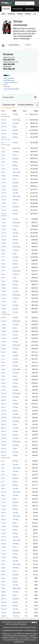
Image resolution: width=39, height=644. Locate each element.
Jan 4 (3, 155)
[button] (36, 3)
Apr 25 (4, 544)
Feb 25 (4, 338)
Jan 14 (4, 189)
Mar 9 (3, 380)
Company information (10, 82)
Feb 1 (3, 254)
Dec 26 (4, 120)
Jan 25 (4, 229)
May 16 (4, 616)
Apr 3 (3, 468)
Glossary (6, 627)
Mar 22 (4, 424)
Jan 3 (3, 152)
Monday (15, 137)
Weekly (20, 14)
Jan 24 (4, 226)
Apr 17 (4, 516)
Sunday (15, 134)
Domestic (6, 9)
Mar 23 (4, 428)
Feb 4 (3, 264)
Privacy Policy (15, 640)
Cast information (9, 78)
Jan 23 (4, 223)
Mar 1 (3, 352)
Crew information (9, 80)
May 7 (3, 585)
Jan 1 (3, 143)
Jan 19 (4, 207)
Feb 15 (4, 302)
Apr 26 (4, 547)
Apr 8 (3, 485)
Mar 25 (4, 435)
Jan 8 (3, 169)
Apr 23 (4, 537)
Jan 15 (4, 193)
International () (11, 62)
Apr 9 (3, 488)
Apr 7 (3, 482)
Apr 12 (4, 499)
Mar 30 (4, 452)
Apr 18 (4, 519)
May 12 (4, 602)
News (5, 85)
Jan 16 (4, 196)
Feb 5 (3, 267)
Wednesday (17, 120)
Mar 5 (3, 366)
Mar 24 (4, 431)
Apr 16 (4, 513)
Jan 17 (4, 200)
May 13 (4, 606)
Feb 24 (4, 335)
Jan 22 (4, 219)
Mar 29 (4, 449)
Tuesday (15, 114)
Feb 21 (4, 325)
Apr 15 (4, 509)
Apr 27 (4, 550)
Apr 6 (3, 478)
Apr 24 (4, 540)
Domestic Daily (9, 105)
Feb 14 (4, 298)
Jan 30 (4, 247)
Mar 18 (4, 411)
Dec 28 (4, 127)
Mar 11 (4, 387)
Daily (4, 14)
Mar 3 (3, 359)
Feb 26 (4, 342)
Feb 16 (4, 305)
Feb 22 (4, 328)
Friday (15, 127)
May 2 (3, 568)
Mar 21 (4, 421)
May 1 (3, 564)
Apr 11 (4, 495)
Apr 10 (4, 492)
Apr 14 (4, 506)
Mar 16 (4, 404)
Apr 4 (3, 471)
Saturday (16, 130)
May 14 (4, 609)
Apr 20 (4, 526)
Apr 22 (4, 533)
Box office (7, 87)
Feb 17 (4, 309)
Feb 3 (3, 260)
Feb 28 (4, 349)
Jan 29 (4, 243)
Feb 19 (4, 318)
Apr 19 (4, 523)
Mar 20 (4, 418)
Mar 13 (4, 393)
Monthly (28, 14)
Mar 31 (4, 455)
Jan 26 (4, 233)
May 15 (4, 612)
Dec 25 (4, 114)
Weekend (11, 14)
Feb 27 (4, 345)
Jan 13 (4, 186)
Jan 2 (3, 148)
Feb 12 (4, 291)
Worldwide (29, 9)
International (17, 9)
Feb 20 (4, 321)
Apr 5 (3, 475)
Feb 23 (4, 331)
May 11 (4, 599)
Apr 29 (4, 557)
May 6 (3, 581)
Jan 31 (4, 250)
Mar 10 (4, 383)
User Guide (14, 627)
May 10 (4, 595)
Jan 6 (3, 162)
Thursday (16, 123)
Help (34, 627)
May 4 (3, 575)
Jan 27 (4, 236)
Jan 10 (4, 176)
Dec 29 (4, 130)
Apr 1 (3, 461)
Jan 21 (4, 214)
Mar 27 (4, 442)
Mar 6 (3, 369)
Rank (25, 111)
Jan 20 (4, 210)
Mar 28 (4, 445)
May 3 (3, 571)
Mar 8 (3, 376)
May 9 (3, 592)
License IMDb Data (25, 627)
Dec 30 (4, 134)
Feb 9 (3, 281)
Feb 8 (3, 278)
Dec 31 (4, 137)
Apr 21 (4, 530)
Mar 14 (4, 397)
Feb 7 (3, 274)
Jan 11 (4, 179)
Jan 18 (4, 203)
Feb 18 (4, 312)
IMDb (28, 630)
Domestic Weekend (26, 105)
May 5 (3, 578)
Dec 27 (4, 123)
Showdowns (23, 624)
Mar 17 (4, 407)
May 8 (3, 588)
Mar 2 (3, 356)
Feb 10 (4, 285)
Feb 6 (3, 271)
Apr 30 (4, 561)
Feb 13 (4, 295)
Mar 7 (3, 373)
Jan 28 (4, 240)
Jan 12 (4, 183)
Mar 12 (4, 390)
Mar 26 (4, 438)
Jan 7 (3, 165)
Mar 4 (3, 362)
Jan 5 (3, 158)
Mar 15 (4, 400)
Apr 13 (4, 502)
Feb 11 (4, 288)
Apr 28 (4, 554)
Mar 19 (4, 414)
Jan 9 (3, 172)
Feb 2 (3, 257)
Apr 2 (3, 464)
